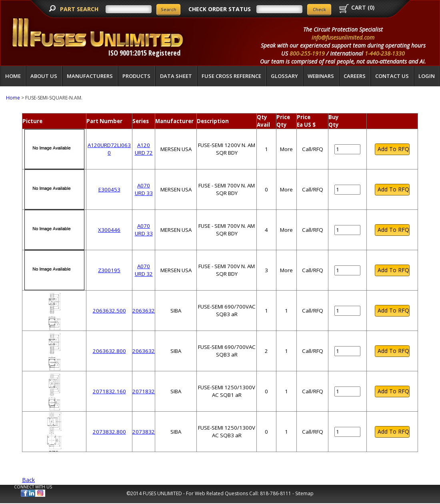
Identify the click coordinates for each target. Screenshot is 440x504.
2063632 (144, 311)
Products (136, 76)
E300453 (109, 189)
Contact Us (392, 76)
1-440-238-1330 (385, 53)
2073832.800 (109, 432)
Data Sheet (176, 76)
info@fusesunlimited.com (343, 37)
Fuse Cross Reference (231, 76)
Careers (355, 76)
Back (28, 480)
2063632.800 (109, 351)
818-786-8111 (276, 493)
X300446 (109, 230)
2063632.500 (109, 311)
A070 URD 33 (144, 189)
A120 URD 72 (144, 149)
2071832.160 (109, 391)
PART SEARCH (80, 9)
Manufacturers (90, 76)
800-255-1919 (307, 53)
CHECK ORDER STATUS (220, 9)
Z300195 (109, 270)
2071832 (144, 391)
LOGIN (427, 76)
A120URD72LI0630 (109, 149)
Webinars (321, 76)
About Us (44, 76)
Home (13, 76)
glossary (284, 76)
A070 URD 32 (144, 270)
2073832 (144, 432)
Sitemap (304, 493)
